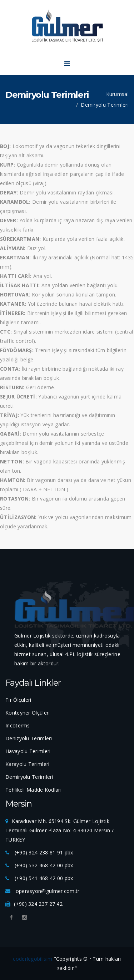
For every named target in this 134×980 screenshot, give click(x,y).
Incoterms (18, 725)
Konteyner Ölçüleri (28, 713)
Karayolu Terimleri (27, 764)
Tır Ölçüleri (18, 700)
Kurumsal (117, 94)
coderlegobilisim (33, 959)
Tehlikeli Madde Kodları (33, 790)
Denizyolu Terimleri (29, 738)
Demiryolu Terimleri (105, 105)
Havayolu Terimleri (28, 751)
